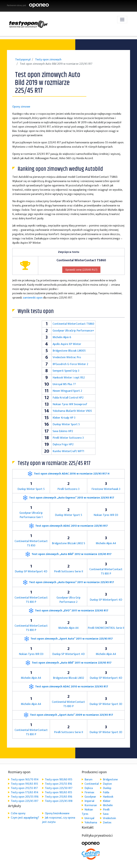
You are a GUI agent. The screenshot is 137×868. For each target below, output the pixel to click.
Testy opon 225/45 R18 (59, 801)
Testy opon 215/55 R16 (59, 784)
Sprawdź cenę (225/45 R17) (81, 270)
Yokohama (91, 823)
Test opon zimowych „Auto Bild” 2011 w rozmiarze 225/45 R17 (69, 663)
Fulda (106, 792)
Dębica (89, 788)
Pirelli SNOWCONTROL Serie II (106, 628)
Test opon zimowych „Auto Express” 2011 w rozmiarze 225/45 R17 (68, 582)
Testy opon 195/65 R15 (24, 784)
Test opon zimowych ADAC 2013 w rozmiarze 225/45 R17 (68, 526)
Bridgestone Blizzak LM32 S (68, 543)
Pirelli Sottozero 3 (68, 489)
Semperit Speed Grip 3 (66, 371)
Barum (88, 780)
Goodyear (90, 797)
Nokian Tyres (87, 812)
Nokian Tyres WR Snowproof (70, 404)
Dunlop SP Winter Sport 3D (106, 704)
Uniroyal (89, 818)
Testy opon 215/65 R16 (59, 797)
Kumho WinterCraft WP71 (68, 451)
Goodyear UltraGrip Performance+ (73, 331)
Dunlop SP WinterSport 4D (31, 572)
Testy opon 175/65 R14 (25, 792)
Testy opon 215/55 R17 (24, 788)
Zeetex (107, 823)
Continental (92, 784)
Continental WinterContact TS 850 (31, 543)
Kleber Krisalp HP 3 (64, 418)
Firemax (89, 792)
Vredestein (109, 818)
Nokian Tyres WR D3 (106, 515)
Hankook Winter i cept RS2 (69, 378)
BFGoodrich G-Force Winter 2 (70, 364)
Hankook (108, 797)
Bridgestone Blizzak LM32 (68, 678)
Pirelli (106, 810)
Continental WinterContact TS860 (73, 324)
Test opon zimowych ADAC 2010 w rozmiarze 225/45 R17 (69, 687)
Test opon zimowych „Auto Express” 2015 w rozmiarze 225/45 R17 (69, 498)
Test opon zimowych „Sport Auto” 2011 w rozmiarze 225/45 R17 (69, 639)
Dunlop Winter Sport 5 (66, 424)
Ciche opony (18, 813)
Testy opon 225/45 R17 (25, 801)
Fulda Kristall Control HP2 (68, 398)
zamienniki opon (33, 298)
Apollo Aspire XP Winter (67, 344)
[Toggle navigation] (122, 20)
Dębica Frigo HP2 (63, 444)
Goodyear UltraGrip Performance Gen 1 (31, 515)
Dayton (107, 784)
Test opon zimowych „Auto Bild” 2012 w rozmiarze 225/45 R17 (68, 554)
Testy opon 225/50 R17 (59, 788)
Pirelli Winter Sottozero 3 (68, 438)
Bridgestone (110, 780)
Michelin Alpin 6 (62, 337)
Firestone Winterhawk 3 (106, 489)
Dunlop (107, 788)
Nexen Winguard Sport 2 (67, 391)
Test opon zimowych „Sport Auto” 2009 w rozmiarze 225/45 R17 (68, 715)
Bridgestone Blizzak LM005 (69, 351)
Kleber (107, 801)
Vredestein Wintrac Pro (67, 357)
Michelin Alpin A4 (106, 543)
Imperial (89, 801)
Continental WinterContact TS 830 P (106, 572)
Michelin (108, 805)
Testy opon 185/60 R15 (59, 780)
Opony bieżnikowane (57, 813)
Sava (106, 814)
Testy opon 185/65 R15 (59, 792)
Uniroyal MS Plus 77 (64, 384)
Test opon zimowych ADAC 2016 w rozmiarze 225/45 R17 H (69, 474)
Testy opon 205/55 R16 (25, 797)
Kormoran (91, 805)
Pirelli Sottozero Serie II (68, 572)
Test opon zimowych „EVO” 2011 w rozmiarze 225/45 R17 (69, 611)
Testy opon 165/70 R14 (25, 780)
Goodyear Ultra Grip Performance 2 (68, 600)
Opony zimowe (21, 107)
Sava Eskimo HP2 (63, 431)
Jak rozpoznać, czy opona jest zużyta (59, 820)
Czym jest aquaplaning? (25, 818)
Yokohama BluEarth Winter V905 (72, 411)
